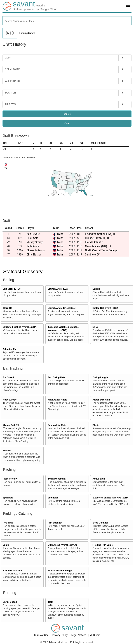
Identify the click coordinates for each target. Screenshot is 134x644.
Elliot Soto (32, 238)
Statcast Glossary (23, 271)
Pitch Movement (57, 479)
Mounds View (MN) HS (98, 246)
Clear (67, 123)
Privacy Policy (60, 635)
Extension (53, 498)
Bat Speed (8, 377)
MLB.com (95, 635)
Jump (6, 545)
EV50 (95, 327)
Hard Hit (8, 308)
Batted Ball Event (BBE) (105, 308)
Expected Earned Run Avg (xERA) (111, 498)
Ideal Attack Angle (57, 400)
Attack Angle (10, 400)
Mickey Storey (35, 242)
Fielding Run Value (103, 545)
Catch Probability (13, 571)
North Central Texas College (101, 250)
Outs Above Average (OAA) (62, 545)
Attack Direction (101, 400)
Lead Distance (101, 523)
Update (67, 114)
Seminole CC (92, 255)
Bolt (50, 602)
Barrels (96, 289)
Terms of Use (41, 635)
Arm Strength (55, 523)
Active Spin (99, 479)
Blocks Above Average (60, 571)
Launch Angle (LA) (58, 289)
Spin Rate (8, 498)
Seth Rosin (33, 246)
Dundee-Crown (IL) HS (98, 238)
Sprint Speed (10, 602)
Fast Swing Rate (56, 377)
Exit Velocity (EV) (12, 289)
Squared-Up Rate (57, 425)
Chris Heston (34, 255)
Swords (7, 451)
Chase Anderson (36, 250)
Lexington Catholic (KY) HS (101, 234)
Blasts (96, 425)
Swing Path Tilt (11, 425)
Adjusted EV (10, 349)
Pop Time (8, 523)
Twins (60, 234)
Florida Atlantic (94, 242)
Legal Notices (79, 635)
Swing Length (100, 377)
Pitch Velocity (10, 479)
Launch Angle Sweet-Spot (62, 308)
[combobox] (67, 21)
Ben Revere (33, 234)
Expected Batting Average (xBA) (20, 327)
